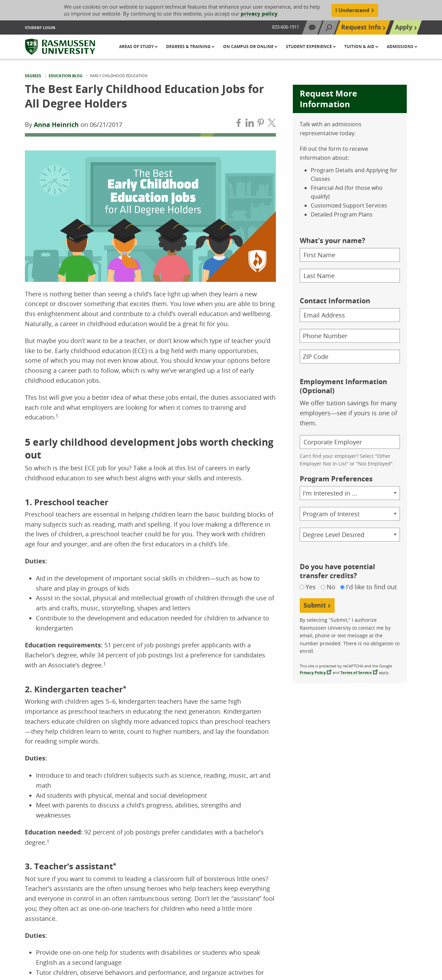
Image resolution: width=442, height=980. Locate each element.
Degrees (33, 76)
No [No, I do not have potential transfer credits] (331, 587)
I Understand (352, 10)
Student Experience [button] (309, 47)
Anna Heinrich (56, 125)
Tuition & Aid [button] (360, 47)
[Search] (329, 27)
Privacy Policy (313, 673)
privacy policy (259, 14)
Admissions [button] (401, 47)
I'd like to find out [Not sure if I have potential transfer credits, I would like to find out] (371, 587)
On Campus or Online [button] (249, 47)
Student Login (40, 27)
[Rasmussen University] (60, 47)
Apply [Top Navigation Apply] (404, 27)
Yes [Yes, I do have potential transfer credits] (311, 587)
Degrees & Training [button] (189, 47)
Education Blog (66, 76)
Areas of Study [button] (137, 47)
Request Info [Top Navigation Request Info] (361, 27)
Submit (315, 605)
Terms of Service (356, 673)
